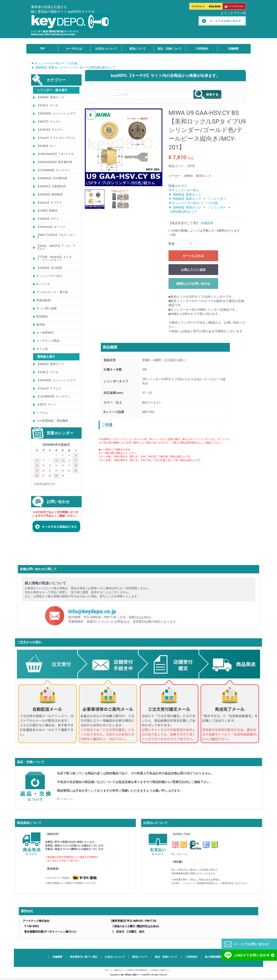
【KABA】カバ (46, 146)
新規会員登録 (215, 6)
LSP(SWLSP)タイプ (102, 68)
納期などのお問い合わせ (193, 284)
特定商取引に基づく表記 (84, 957)
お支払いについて (106, 49)
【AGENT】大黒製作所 (51, 186)
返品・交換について (170, 49)
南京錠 (41, 325)
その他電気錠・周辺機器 (52, 421)
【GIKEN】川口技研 (49, 268)
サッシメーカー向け (49, 276)
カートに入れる (193, 256)
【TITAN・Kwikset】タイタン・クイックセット (54, 258)
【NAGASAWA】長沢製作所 (54, 162)
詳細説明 (207, 223)
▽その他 (71, 63)
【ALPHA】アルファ (50, 130)
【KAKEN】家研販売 (50, 194)
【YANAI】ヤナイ (48, 219)
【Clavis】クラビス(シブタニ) (56, 138)
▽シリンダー (76, 68)
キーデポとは (74, 49)
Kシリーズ (43, 284)
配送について (138, 49)
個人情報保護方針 (215, 957)
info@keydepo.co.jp (92, 611)
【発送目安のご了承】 (184, 223)
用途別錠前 (44, 300)
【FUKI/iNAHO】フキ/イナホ (55, 154)
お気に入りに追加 (193, 270)
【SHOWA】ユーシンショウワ (56, 114)
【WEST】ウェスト (49, 122)
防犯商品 (42, 316)
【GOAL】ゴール (47, 105)
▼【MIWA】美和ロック (47, 68)
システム (42, 413)
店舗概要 (233, 49)
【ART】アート (46, 405)
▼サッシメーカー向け (46, 63)
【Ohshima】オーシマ (51, 227)
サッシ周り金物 (46, 308)
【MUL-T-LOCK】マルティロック (56, 236)
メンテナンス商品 (48, 341)
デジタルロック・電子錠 (52, 292)
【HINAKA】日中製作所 (52, 178)
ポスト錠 (42, 349)
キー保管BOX (45, 333)
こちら (70, 799)
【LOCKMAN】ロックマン (53, 170)
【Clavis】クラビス (49, 388)
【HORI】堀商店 (47, 211)
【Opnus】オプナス (49, 203)
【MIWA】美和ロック (50, 97)
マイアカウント (198, 6)
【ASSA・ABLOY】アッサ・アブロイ (56, 247)
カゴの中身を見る (234, 6)
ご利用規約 (201, 49)
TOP (42, 49)
